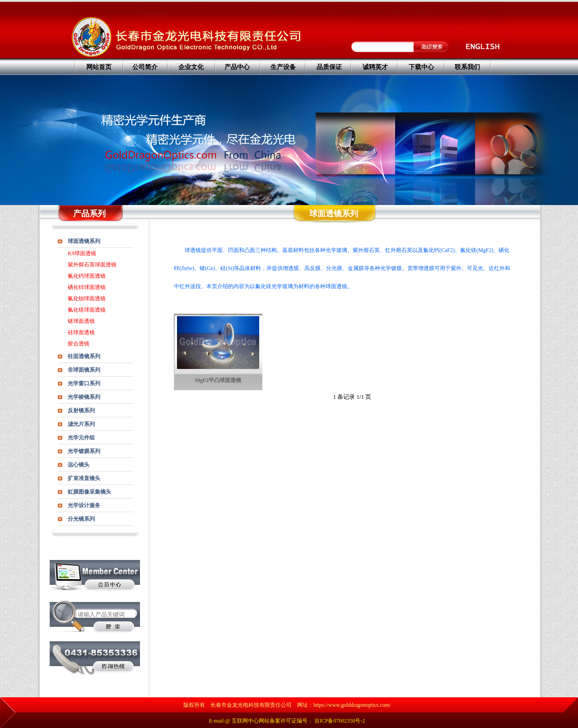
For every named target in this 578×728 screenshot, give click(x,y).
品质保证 (329, 67)
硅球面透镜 (81, 332)
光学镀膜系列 (84, 451)
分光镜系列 (81, 519)
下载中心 (421, 67)
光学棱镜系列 (84, 397)
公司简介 (145, 67)
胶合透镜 (79, 344)
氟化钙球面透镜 (87, 276)
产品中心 (237, 67)
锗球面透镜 (81, 321)
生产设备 (283, 67)
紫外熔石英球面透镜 (92, 265)
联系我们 (467, 67)
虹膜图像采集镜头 (89, 492)
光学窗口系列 (84, 383)
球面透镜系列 (84, 241)
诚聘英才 (375, 67)
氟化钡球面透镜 (87, 299)
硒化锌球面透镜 (87, 287)
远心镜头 (79, 465)
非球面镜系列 (84, 370)
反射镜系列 (81, 411)
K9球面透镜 (82, 253)
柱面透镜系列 (84, 356)
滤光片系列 (81, 424)
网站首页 (99, 67)
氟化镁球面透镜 (87, 310)
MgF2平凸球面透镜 (218, 380)
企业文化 (191, 67)
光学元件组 (81, 438)
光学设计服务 (84, 505)
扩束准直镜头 (84, 478)
